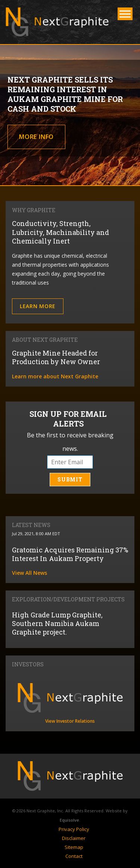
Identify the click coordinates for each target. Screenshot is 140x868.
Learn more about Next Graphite (55, 376)
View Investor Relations (70, 721)
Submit (70, 479)
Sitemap (74, 847)
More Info (36, 137)
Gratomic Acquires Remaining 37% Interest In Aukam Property (70, 554)
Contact (74, 856)
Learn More (38, 306)
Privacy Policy (74, 829)
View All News (29, 573)
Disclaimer (74, 838)
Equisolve (69, 820)
